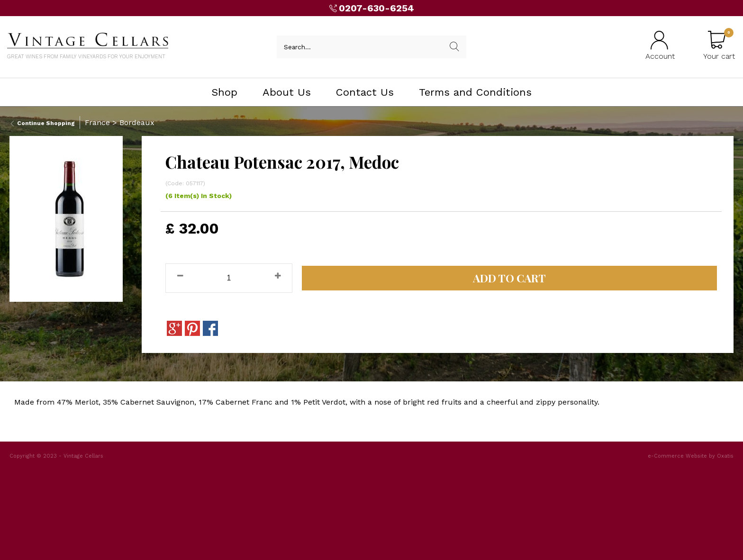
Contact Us (365, 92)
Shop (224, 92)
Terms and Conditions (475, 92)
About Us (287, 92)
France (97, 122)
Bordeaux (137, 122)
